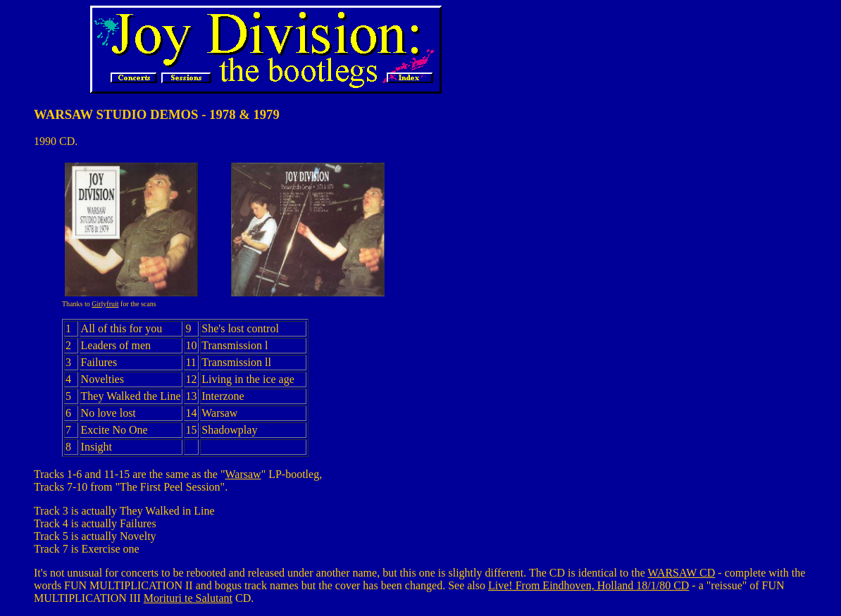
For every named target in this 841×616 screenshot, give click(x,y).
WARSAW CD (682, 573)
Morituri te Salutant (188, 598)
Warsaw (243, 474)
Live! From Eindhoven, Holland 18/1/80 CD (588, 585)
